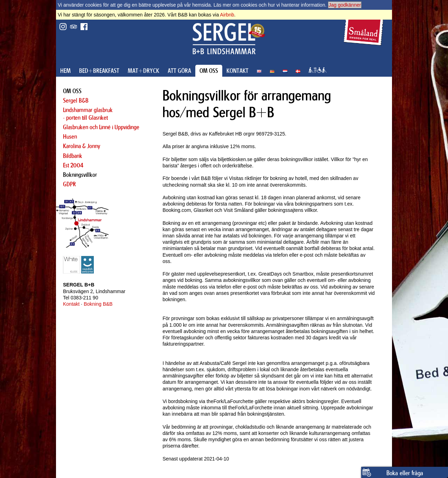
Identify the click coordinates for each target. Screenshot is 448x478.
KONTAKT (237, 71)
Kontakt (71, 304)
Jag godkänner (345, 5)
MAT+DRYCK (143, 71)
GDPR (69, 184)
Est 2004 (73, 165)
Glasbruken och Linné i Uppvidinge (101, 127)
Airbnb (227, 15)
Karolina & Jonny (82, 146)
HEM (65, 71)
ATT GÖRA (179, 71)
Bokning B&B (98, 304)
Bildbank (73, 156)
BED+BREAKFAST (99, 71)
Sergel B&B (76, 101)
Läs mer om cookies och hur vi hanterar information (269, 5)
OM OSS (209, 71)
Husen (70, 137)
